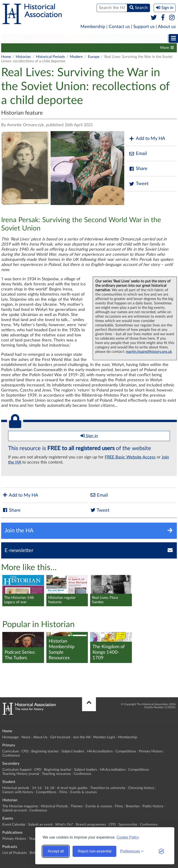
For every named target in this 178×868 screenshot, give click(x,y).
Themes (91, 48)
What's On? (64, 825)
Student (78, 38)
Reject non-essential (94, 851)
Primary (15, 38)
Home (6, 57)
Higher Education (117, 38)
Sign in (89, 436)
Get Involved (60, 737)
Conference (11, 756)
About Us (40, 737)
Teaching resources (56, 774)
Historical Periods (63, 48)
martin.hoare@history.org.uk (149, 352)
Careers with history (18, 792)
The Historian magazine (22, 48)
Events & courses (118, 48)
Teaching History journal (21, 774)
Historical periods (16, 788)
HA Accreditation (100, 751)
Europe (94, 57)
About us (167, 27)
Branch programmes (91, 825)
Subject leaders (73, 751)
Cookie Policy (128, 837)
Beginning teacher (45, 751)
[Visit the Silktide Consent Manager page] (161, 851)
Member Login (104, 737)
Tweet (139, 184)
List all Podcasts (15, 853)
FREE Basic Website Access (130, 457)
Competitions (126, 751)
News (26, 737)
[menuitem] (15, 39)
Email (138, 154)
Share (138, 169)
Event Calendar (14, 825)
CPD (25, 751)
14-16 (37, 788)
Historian (157, 38)
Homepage (11, 737)
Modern (76, 57)
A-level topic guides (72, 788)
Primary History (151, 751)
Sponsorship (128, 825)
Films (143, 48)
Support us (144, 27)
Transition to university (108, 788)
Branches (133, 806)
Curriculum (11, 751)
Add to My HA (147, 139)
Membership (93, 27)
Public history (153, 806)
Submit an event (14, 810)
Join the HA (82, 737)
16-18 (49, 788)
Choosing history (141, 788)
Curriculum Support (17, 770)
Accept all (56, 851)
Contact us (119, 27)
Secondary (47, 38)
